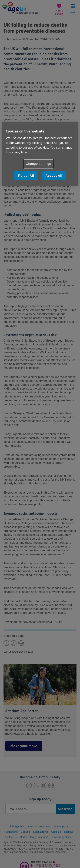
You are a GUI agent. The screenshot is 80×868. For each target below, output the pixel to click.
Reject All (26, 176)
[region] (40, 154)
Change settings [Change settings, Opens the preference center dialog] (38, 164)
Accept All (54, 176)
